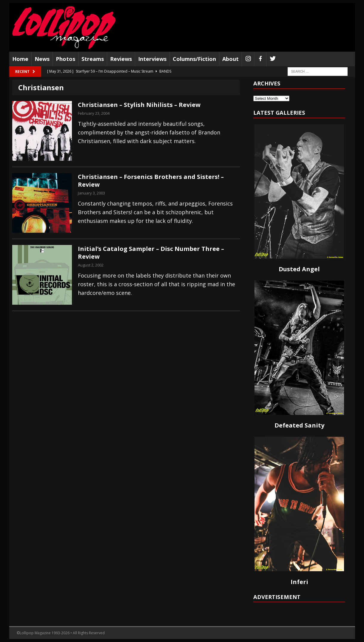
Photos (65, 59)
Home (20, 59)
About (230, 59)
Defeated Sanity (299, 425)
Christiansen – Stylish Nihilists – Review (139, 105)
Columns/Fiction (194, 59)
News (42, 59)
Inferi (299, 582)
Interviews (152, 59)
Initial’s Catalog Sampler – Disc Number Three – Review (151, 253)
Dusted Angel (299, 269)
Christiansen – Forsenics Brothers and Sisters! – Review (151, 181)
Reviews (121, 59)
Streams (93, 59)
